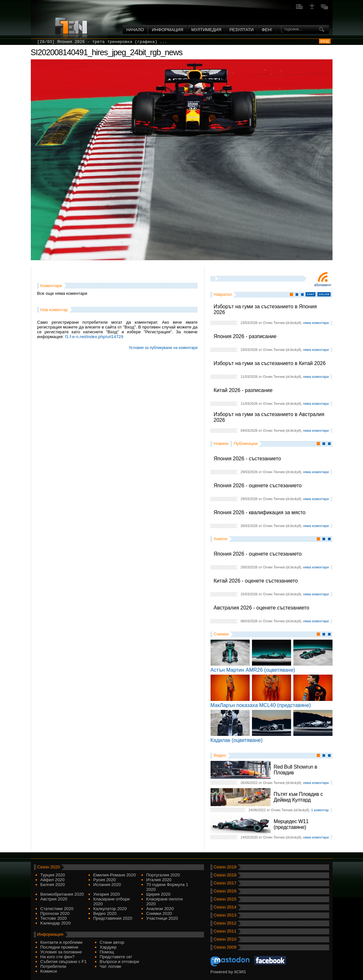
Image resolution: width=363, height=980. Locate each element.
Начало (135, 30)
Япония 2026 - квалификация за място (260, 512)
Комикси (49, 971)
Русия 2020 (105, 880)
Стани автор (112, 942)
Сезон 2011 (225, 931)
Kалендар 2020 (56, 923)
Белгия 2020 (53, 885)
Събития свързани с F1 (64, 962)
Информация (168, 30)
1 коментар (320, 810)
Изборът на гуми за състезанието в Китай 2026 (270, 363)
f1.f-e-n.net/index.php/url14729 (94, 337)
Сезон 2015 (225, 899)
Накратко (223, 294)
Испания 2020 (107, 885)
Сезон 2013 (225, 915)
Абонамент (323, 285)
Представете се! (116, 957)
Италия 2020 (159, 880)
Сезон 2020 (49, 867)
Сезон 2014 (225, 907)
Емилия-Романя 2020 (115, 875)
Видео (220, 755)
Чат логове (111, 966)
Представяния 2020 (113, 918)
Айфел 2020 (52, 880)
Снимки (221, 634)
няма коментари (316, 323)
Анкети (221, 539)
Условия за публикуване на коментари (163, 348)
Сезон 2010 (225, 939)
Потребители (53, 966)
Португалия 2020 (163, 875)
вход (325, 41)
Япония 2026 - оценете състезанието (258, 486)
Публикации (246, 443)
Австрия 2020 (54, 899)
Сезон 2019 (225, 867)
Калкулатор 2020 (110, 909)
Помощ (107, 952)
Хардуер (108, 947)
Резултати (242, 30)
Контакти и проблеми (61, 942)
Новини (221, 443)
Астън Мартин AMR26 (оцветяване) (253, 670)
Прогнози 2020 (55, 913)
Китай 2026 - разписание (243, 390)
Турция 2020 (53, 875)
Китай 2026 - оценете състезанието (256, 581)
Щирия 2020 (158, 894)
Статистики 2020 (57, 909)
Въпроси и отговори (120, 962)
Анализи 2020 (160, 909)
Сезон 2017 (225, 883)
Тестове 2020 (54, 918)
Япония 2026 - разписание (245, 336)
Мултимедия (206, 30)
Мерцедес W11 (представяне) (291, 824)
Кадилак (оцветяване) (237, 740)
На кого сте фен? (58, 957)
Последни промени (59, 947)
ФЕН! (267, 30)
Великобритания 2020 (62, 894)
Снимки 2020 (159, 913)
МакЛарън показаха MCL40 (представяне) (261, 705)
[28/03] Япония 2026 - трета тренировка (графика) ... (102, 42)
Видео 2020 (105, 913)
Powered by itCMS (228, 972)
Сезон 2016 (225, 891)
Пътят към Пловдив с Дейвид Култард (298, 797)
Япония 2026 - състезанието (247, 459)
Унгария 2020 (107, 894)
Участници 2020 (162, 918)
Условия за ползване (61, 952)
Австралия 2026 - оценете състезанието (262, 608)
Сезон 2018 (225, 875)
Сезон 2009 (225, 947)
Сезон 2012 (225, 923)
